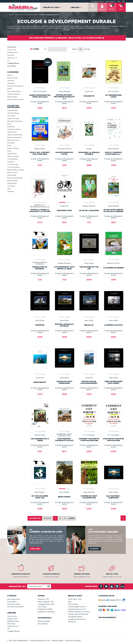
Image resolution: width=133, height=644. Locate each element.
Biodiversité (40, 382)
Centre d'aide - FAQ (75, 599)
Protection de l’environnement (89, 382)
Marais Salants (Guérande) (64, 382)
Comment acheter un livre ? (77, 609)
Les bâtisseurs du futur (64, 153)
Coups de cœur (12, 50)
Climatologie (11, 83)
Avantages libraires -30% (46, 604)
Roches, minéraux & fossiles (16, 100)
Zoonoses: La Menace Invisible (89, 153)
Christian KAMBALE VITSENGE (40, 263)
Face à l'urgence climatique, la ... (113, 153)
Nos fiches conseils (14, 604)
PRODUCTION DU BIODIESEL (40, 268)
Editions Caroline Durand (15, 135)
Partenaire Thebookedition (15, 178)
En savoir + (95, 549)
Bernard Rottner (113, 149)
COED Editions (12, 132)
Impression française (21, 574)
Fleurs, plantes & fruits (14, 91)
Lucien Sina (89, 91)
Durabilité (89, 96)
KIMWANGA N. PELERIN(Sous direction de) (40, 206)
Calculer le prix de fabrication (78, 614)
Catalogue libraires (13, 63)
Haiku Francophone (13, 156)
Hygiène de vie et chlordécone (89, 497)
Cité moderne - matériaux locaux (64, 440)
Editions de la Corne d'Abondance (13, 141)
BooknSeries (11, 127)
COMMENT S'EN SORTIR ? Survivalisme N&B (89, 440)
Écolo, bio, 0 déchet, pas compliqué (40, 153)
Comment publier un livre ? (77, 607)
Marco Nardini (64, 492)
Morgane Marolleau (89, 206)
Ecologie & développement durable (15, 87)
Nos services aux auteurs (16, 607)
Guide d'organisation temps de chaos (40, 96)
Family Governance (13, 148)
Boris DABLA (40, 492)
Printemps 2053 (64, 210)
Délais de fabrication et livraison (79, 612)
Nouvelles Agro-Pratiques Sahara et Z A (64, 97)
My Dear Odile (12, 175)
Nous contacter (111, 1)
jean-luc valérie (113, 91)
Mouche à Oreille (12, 173)
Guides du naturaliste (13, 94)
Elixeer (9, 146)
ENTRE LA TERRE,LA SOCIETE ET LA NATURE (40, 211)
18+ (8, 61)
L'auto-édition (12, 602)
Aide (123, 1)
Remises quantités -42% (46, 602)
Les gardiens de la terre (40, 440)
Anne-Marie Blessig (13, 113)
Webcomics (11, 191)
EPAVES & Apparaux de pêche (64, 325)
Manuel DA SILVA (113, 263)
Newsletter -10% (43, 599)
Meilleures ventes (12, 52)
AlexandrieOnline (12, 110)
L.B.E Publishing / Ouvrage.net (13, 160)
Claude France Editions (14, 129)
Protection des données (73, 641)
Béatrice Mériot (40, 149)
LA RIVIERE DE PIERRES (113, 268)
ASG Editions (11, 116)
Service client (112, 574)
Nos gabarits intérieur (75, 617)
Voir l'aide (35, 549)
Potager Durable (12, 183)
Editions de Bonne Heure (15, 137)
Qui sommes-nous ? (98, 1)
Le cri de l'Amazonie (89, 210)
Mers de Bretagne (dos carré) (113, 382)
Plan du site (72, 622)
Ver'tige (89, 149)
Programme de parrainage (46, 612)
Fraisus (9, 151)
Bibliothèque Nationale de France (15, 123)
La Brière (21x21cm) (113, 325)
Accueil (11, 15)
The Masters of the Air (89, 268)
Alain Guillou (89, 263)
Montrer (75, 49)
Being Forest (64, 497)
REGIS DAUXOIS (40, 91)
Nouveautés (11, 55)
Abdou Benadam (64, 91)
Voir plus (66, 30)
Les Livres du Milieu (13, 167)
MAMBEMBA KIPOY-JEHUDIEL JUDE (64, 435)
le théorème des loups (113, 96)
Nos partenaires (43, 624)
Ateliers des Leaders (13, 119)
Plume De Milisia (12, 181)
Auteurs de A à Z (12, 58)
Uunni (9, 189)
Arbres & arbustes (13, 78)
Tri (45, 49)
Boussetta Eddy (40, 435)
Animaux (10, 75)
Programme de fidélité (45, 609)
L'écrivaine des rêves (64, 149)
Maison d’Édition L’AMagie (16, 170)
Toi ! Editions (11, 186)
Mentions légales (58, 641)
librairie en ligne (55, 541)
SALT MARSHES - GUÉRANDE (113, 497)
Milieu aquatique (12, 97)
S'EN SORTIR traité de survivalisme (113, 440)
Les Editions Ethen (13, 164)
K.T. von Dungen (89, 435)
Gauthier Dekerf (12, 154)
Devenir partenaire (44, 621)
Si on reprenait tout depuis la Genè (64, 268)
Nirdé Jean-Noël (89, 492)
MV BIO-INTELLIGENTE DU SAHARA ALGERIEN (113, 211)
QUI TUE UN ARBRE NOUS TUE (40, 497)
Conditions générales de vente (40, 641)
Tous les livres (12, 47)
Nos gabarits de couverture (77, 619)
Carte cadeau (11, 66)
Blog (119, 1)
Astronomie (11, 81)
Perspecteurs (64, 206)
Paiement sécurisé (82, 574)
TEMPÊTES (40, 325)
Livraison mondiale (51, 574)
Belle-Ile (89, 325)
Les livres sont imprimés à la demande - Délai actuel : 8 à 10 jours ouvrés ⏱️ (67, 38)
